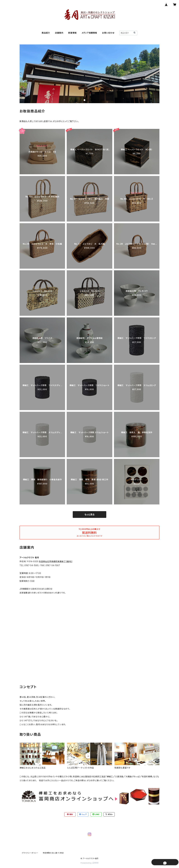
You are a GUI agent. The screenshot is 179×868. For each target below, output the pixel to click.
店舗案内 (59, 33)
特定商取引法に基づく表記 (53, 853)
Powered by (89, 863)
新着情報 (72, 33)
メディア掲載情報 (89, 33)
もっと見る (89, 515)
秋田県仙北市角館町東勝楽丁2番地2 (56, 561)
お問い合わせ (108, 33)
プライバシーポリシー (30, 853)
